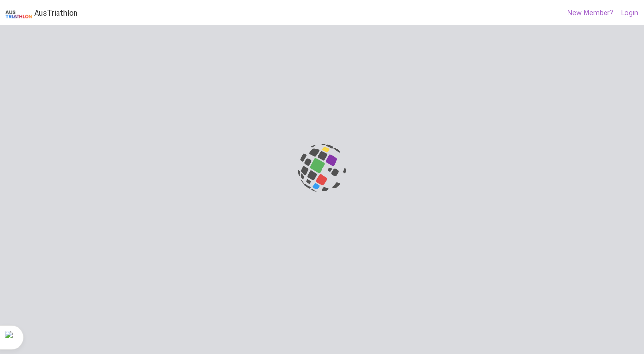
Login (630, 13)
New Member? (590, 13)
